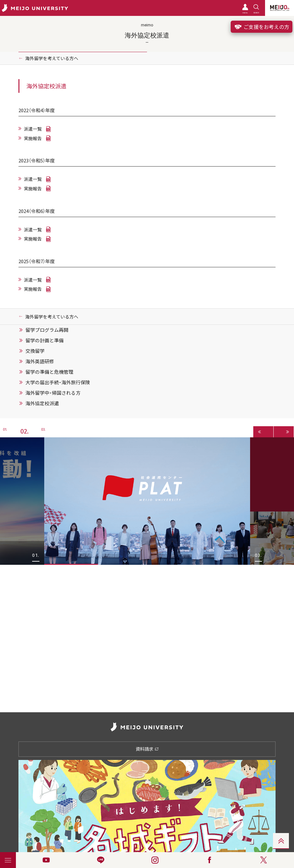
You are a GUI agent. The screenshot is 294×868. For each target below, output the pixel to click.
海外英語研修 (40, 361)
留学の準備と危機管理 (49, 372)
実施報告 (33, 138)
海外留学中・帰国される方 (53, 393)
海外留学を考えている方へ (52, 58)
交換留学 (35, 351)
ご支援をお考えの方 (262, 27)
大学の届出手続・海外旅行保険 (58, 382)
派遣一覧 (33, 129)
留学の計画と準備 (45, 340)
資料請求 (147, 749)
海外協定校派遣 (42, 403)
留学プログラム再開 (47, 330)
